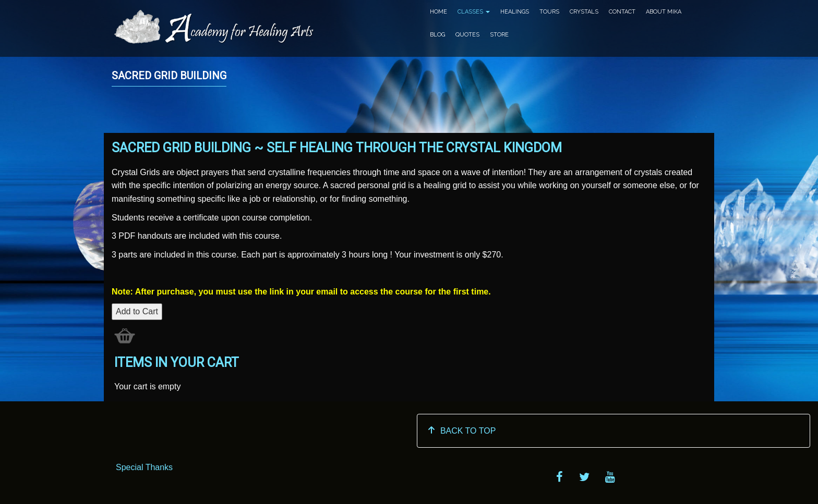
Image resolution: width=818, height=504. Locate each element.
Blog (437, 35)
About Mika (664, 12)
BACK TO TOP (461, 431)
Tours (549, 12)
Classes (474, 12)
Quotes (467, 35)
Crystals (584, 12)
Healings (515, 12)
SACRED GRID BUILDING (169, 76)
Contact (622, 12)
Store (499, 35)
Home (438, 12)
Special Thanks (144, 467)
